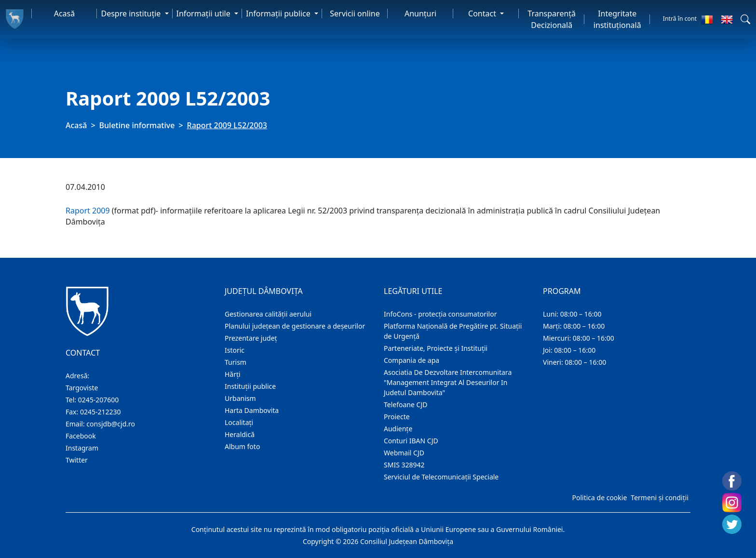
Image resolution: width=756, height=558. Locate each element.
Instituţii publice (250, 386)
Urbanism (240, 398)
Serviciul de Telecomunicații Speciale (441, 477)
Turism (236, 362)
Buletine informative (137, 125)
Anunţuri (420, 13)
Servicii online (355, 13)
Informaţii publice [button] (279, 13)
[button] (745, 19)
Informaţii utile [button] (204, 13)
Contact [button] (483, 13)
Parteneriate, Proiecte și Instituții (436, 348)
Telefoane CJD (405, 405)
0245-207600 (99, 400)
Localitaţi (239, 422)
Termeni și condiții (660, 498)
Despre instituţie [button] (132, 13)
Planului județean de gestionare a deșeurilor (295, 326)
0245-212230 (101, 412)
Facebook (81, 436)
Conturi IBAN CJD (411, 441)
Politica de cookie (599, 498)
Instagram (82, 448)
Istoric (235, 350)
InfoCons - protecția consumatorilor (440, 314)
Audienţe (398, 429)
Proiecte (397, 417)
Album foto (242, 446)
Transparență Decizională (552, 19)
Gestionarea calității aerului (268, 314)
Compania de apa (412, 360)
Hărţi (233, 374)
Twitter (77, 460)
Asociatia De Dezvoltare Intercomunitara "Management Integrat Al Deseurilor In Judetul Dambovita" (448, 382)
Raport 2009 (88, 211)
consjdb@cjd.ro (111, 424)
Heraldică (240, 434)
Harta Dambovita (252, 410)
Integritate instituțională (617, 19)
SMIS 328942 (404, 465)
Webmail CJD (404, 453)
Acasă (65, 13)
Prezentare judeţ (251, 338)
